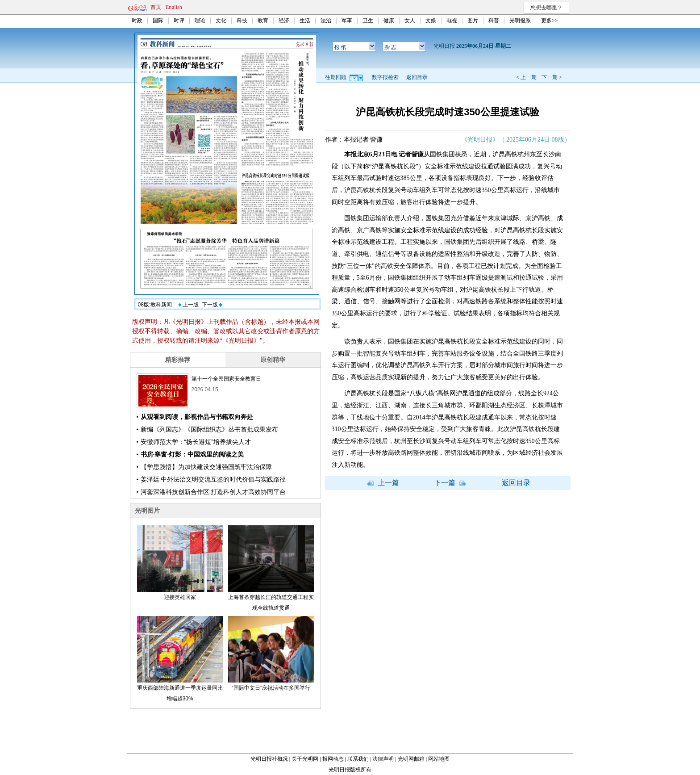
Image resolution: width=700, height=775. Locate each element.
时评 (179, 21)
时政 (137, 21)
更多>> (550, 21)
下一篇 (450, 483)
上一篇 (383, 483)
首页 (156, 7)
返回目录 (417, 77)
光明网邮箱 (411, 759)
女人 (410, 21)
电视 (452, 21)
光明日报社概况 (269, 759)
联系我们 (358, 759)
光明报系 (520, 21)
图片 (473, 21)
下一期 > (552, 77)
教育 (263, 21)
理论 (200, 21)
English (174, 7)
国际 (158, 21)
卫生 (368, 21)
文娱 (431, 21)
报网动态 (333, 759)
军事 (347, 21)
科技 (242, 21)
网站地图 (439, 759)
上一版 (188, 305)
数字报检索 (385, 77)
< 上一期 (526, 77)
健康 (389, 21)
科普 (494, 21)
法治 (326, 21)
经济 (284, 21)
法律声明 (383, 759)
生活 (305, 21)
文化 (221, 21)
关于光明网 (305, 759)
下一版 (212, 305)
